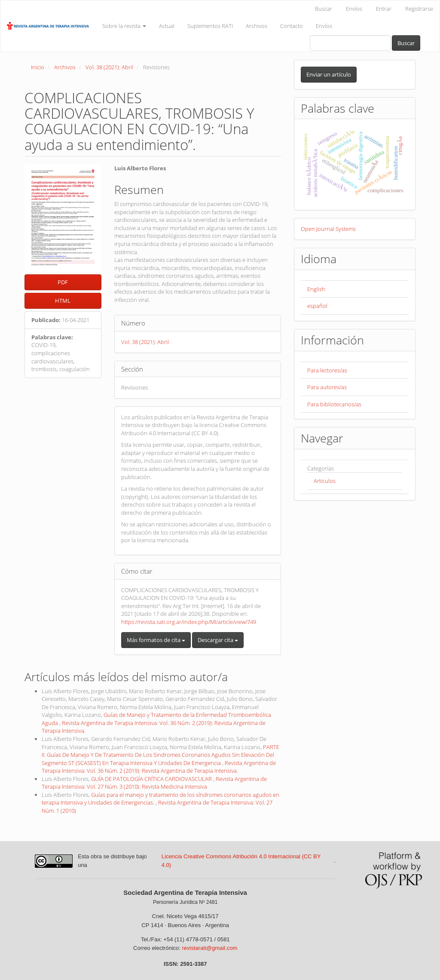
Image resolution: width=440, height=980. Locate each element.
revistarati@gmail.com (209, 948)
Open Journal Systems (328, 229)
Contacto (292, 26)
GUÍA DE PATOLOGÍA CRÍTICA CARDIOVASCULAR (152, 779)
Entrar (384, 9)
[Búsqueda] (350, 43)
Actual (167, 26)
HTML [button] (63, 301)
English (316, 289)
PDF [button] (63, 282)
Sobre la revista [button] (124, 26)
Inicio (38, 67)
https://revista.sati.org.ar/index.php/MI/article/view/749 (189, 622)
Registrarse (419, 9)
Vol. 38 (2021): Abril (109, 67)
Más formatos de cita (156, 640)
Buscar (324, 9)
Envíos (354, 9)
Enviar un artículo (329, 74)
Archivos (257, 26)
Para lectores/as (327, 370)
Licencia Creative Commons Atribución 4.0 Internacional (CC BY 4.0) (241, 861)
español (317, 306)
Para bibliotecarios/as (334, 404)
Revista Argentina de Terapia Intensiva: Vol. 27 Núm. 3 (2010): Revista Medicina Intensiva (154, 783)
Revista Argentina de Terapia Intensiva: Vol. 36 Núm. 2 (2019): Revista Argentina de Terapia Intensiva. (159, 767)
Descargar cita (218, 640)
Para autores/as (327, 387)
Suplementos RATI (210, 26)
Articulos (325, 481)
